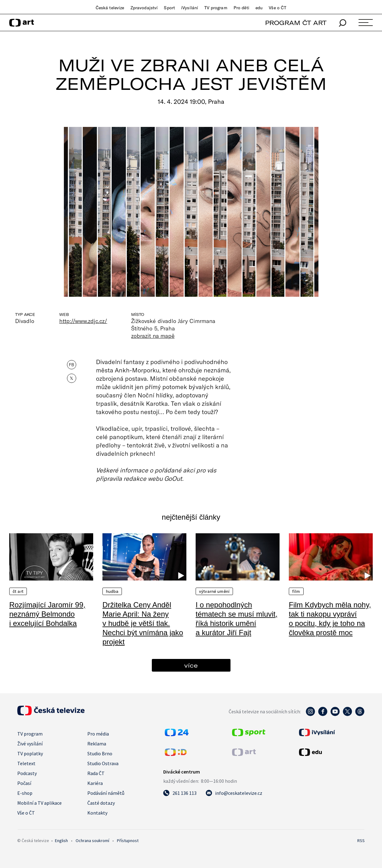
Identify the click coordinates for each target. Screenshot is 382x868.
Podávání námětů (106, 793)
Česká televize (110, 8)
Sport (169, 8)
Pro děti (241, 8)
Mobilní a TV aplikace (39, 803)
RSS (361, 841)
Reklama (97, 744)
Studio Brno (100, 753)
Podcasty (27, 773)
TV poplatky (30, 753)
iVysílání (190, 8)
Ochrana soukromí (92, 841)
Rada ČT (96, 773)
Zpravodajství (144, 8)
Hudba (112, 591)
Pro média (98, 734)
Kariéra (95, 783)
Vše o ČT (278, 8)
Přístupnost (128, 841)
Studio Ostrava (103, 763)
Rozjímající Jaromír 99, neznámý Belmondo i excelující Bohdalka (47, 614)
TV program (216, 8)
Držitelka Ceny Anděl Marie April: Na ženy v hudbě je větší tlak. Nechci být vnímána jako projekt (143, 623)
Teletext (26, 763)
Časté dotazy (101, 803)
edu (259, 8)
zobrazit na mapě (153, 336)
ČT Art (18, 591)
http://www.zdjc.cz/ (83, 321)
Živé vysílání (30, 744)
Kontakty (97, 813)
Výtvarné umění (214, 591)
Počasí (24, 783)
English (61, 841)
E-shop (25, 793)
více (191, 665)
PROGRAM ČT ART (296, 23)
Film (296, 591)
